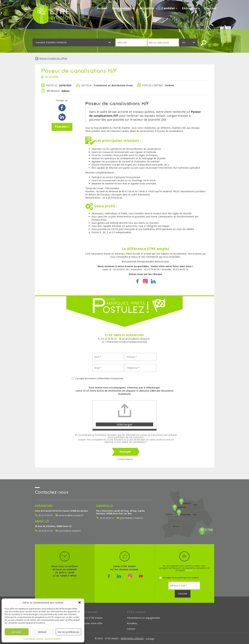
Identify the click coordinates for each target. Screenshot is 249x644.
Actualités (148, 8)
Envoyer (125, 452)
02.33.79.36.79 (109, 339)
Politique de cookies (33, 639)
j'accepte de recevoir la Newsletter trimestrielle (98, 378)
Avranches (44, 506)
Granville (105, 506)
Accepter (17, 632)
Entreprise (191, 8)
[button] (80, 602)
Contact (211, 8)
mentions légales (132, 638)
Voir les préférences (68, 632)
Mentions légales (53, 639)
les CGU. (189, 570)
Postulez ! (62, 126)
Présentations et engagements (144, 618)
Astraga (150, 639)
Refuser (42, 632)
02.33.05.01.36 (46, 531)
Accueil (102, 8)
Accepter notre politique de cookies (179, 578)
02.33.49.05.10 (107, 518)
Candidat (169, 8)
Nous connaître (123, 8)
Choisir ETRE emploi (92, 618)
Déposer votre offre (92, 623)
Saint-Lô (42, 521)
